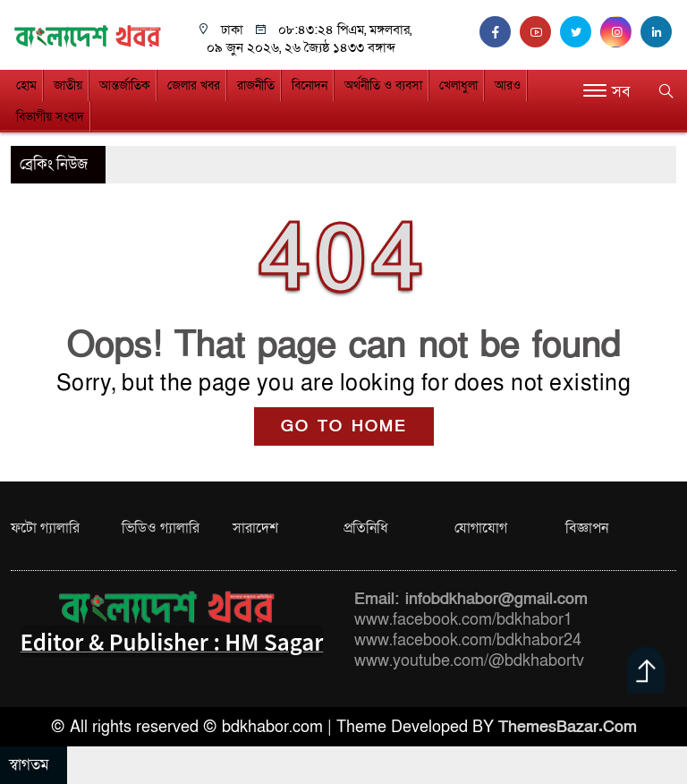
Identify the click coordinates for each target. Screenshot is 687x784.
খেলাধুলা (458, 85)
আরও (508, 85)
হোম (26, 85)
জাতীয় (68, 85)
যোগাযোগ (481, 528)
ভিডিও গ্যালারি (161, 528)
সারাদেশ (255, 528)
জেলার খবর (194, 85)
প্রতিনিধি (366, 528)
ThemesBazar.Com (568, 727)
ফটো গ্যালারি (45, 528)
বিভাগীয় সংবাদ (50, 117)
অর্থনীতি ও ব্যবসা (383, 85)
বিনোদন (310, 85)
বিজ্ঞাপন (587, 528)
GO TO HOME (344, 426)
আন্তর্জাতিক (125, 85)
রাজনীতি (256, 85)
